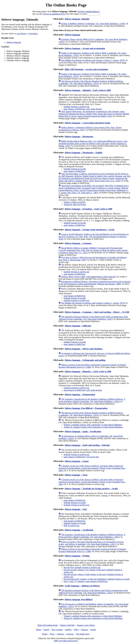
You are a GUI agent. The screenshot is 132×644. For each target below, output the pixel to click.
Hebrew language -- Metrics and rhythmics (84, 349)
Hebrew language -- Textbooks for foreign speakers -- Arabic (91, 489)
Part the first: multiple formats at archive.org (82, 567)
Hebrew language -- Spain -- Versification (83, 431)
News (52, 634)
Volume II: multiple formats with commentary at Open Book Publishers (93, 427)
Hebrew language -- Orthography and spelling (85, 360)
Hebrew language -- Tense (76, 475)
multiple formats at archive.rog (76, 107)
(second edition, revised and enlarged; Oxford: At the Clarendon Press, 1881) (92, 468)
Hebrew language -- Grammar (78, 243)
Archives (70, 634)
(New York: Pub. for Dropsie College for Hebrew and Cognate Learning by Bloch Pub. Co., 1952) (93, 250)
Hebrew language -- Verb (76, 509)
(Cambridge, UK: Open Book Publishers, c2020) (93, 24)
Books (45, 634)
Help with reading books (48, 625)
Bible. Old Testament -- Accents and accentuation (86, 69)
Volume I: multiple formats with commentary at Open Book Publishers (93, 425)
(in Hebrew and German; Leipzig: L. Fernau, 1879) (93, 60)
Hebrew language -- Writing (77, 556)
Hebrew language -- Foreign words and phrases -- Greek (90, 230)
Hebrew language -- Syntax (77, 461)
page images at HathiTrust (75, 171)
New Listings (57, 630)
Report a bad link (67, 625)
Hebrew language (14, 42)
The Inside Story (83, 634)
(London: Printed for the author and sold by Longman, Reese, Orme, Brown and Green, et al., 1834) (95, 177)
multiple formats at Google (75, 169)
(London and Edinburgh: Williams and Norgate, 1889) (95, 283)
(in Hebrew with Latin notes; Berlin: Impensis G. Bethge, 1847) (93, 144)
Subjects (84, 630)
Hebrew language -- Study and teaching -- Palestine (87, 445)
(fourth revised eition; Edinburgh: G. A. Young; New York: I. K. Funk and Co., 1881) (94, 189)
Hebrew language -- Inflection (78, 326)
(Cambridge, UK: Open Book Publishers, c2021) (91, 543)
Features (60, 634)
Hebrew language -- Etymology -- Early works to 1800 (89, 209)
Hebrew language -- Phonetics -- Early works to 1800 (88, 371)
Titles (76, 630)
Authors (68, 630)
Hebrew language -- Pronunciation (80, 395)
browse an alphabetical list (54, 14)
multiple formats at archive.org (76, 272)
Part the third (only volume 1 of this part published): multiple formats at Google (97, 579)
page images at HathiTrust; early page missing (83, 109)
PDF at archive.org (71, 526)
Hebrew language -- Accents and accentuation (85, 48)
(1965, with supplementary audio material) (88, 277)
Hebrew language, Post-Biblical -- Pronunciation (86, 408)
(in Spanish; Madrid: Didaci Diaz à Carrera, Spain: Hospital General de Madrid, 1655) (94, 114)
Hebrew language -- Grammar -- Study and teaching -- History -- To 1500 (97, 312)
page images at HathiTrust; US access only (81, 457)
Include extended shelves (88, 11)
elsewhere (34, 34)
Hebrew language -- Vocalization (79, 530)
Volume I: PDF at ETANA (75, 202)
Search (46, 630)
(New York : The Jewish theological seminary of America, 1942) (94, 237)
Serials (93, 630)
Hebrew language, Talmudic (77, 19)
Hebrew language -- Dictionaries (79, 137)
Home (39, 630)
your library (21, 34)
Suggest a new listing (86, 625)
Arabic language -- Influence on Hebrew (82, 586)
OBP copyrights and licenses (66, 641)
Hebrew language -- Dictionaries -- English (84, 153)
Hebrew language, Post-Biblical (79, 599)
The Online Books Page (66, 5)
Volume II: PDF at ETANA (75, 205)
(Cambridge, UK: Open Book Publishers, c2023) (91, 82)
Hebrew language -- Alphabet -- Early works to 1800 (88, 90)
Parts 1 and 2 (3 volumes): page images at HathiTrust (86, 581)
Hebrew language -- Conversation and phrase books (88, 123)
